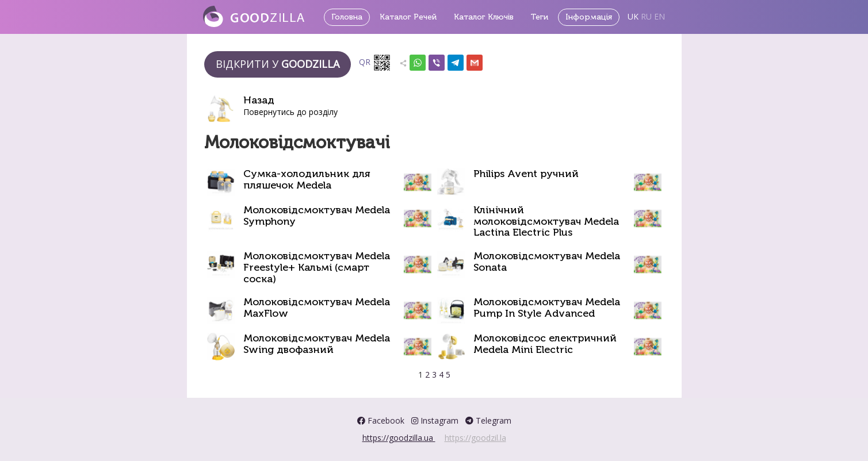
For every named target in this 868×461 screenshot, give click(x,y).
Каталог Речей (408, 17)
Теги (540, 17)
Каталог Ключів (484, 17)
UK (633, 16)
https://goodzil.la (475, 438)
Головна (347, 17)
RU (646, 16)
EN (659, 16)
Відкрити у (278, 64)
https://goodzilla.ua (399, 438)
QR (375, 63)
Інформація (589, 17)
